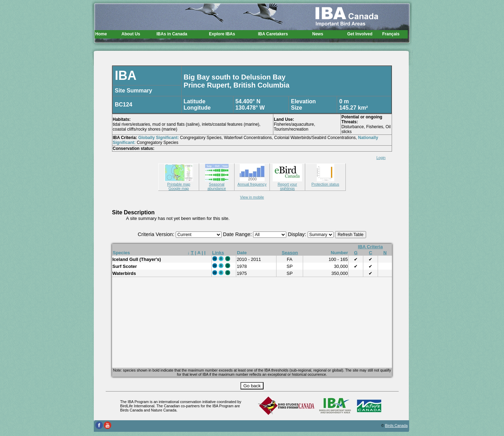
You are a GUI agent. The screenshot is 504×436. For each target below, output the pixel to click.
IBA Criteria (370, 247)
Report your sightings (287, 184)
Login (381, 158)
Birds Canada (396, 425)
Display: (297, 234)
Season (290, 253)
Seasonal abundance (217, 184)
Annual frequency (252, 182)
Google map (178, 188)
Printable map (179, 182)
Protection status (325, 182)
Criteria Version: (157, 234)
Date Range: (238, 234)
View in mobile (252, 197)
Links (218, 253)
